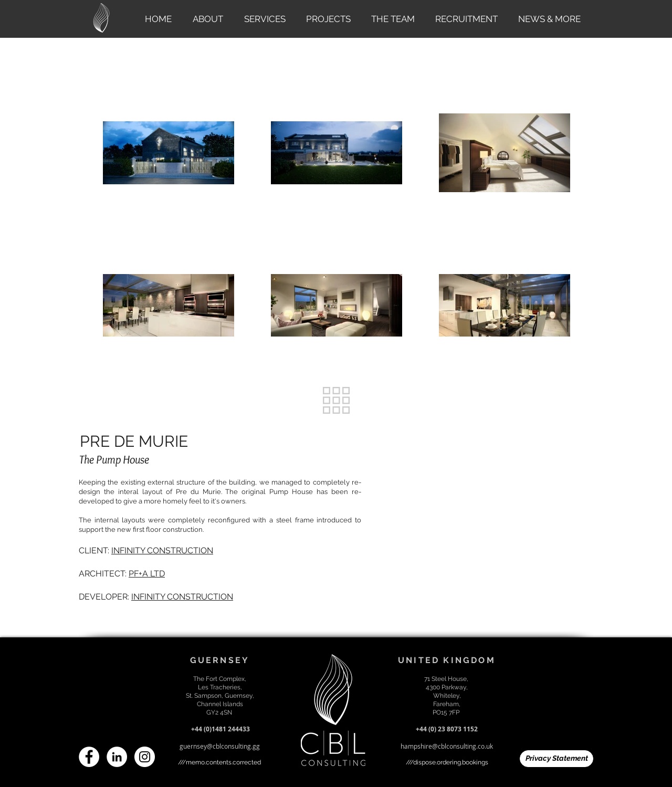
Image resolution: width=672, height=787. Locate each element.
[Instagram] (145, 757)
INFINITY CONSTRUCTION (162, 550)
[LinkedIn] (117, 757)
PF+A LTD (147, 574)
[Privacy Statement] (556, 759)
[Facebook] (89, 757)
